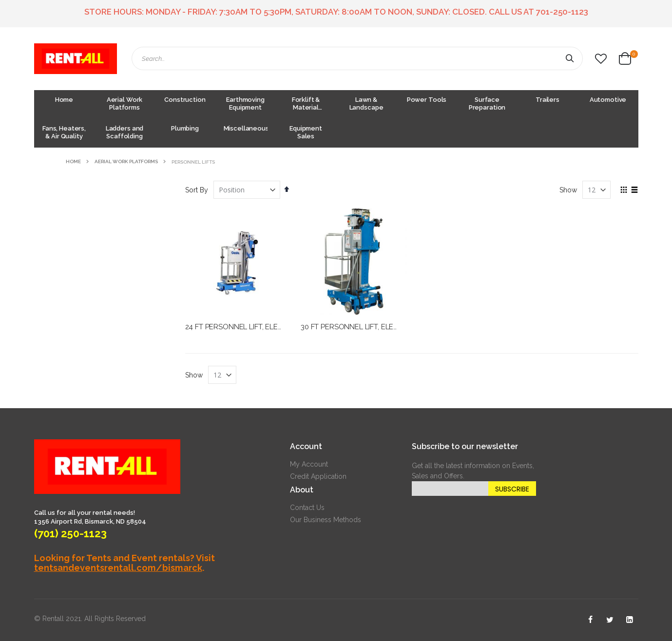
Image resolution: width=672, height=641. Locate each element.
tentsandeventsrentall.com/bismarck (118, 568)
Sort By (197, 190)
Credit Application (318, 476)
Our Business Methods (326, 520)
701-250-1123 (562, 12)
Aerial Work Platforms (126, 162)
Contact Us (307, 508)
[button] (601, 59)
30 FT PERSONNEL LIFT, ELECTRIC (358, 327)
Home (73, 161)
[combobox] (357, 58)
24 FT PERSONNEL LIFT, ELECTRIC (242, 327)
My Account (309, 464)
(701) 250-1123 (70, 533)
